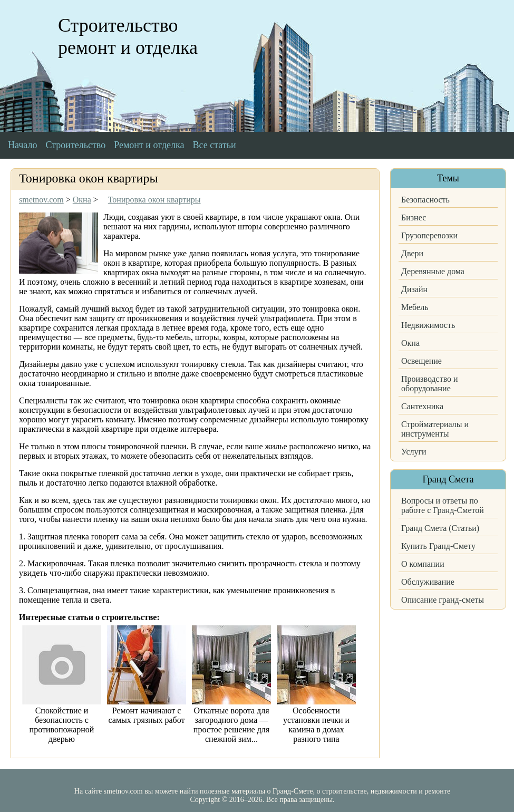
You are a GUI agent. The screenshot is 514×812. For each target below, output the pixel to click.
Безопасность (425, 200)
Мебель (415, 307)
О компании (423, 564)
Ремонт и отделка (149, 145)
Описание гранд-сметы (443, 600)
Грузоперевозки (429, 235)
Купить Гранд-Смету (438, 546)
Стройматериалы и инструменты (435, 429)
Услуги (414, 452)
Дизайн (414, 289)
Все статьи (215, 145)
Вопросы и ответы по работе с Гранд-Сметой (443, 505)
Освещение (421, 361)
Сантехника (422, 406)
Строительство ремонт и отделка (128, 36)
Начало (22, 145)
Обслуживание (428, 582)
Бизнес (414, 217)
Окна (410, 343)
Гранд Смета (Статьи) (440, 528)
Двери (412, 253)
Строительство (75, 145)
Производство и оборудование (430, 384)
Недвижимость (428, 325)
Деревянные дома (433, 271)
